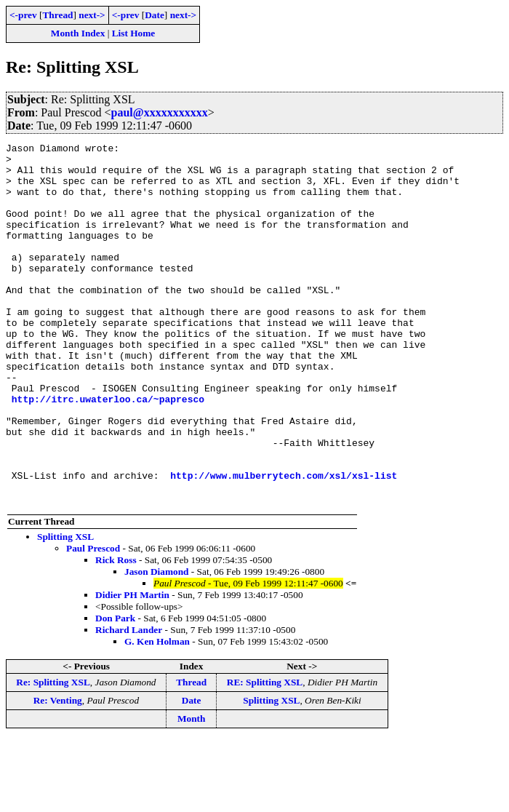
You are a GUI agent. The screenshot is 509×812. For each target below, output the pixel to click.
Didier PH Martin (132, 667)
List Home (134, 33)
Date (155, 15)
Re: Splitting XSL (53, 754)
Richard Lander (129, 702)
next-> (92, 15)
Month (192, 791)
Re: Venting (58, 772)
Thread (57, 15)
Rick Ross (116, 632)
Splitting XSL (65, 609)
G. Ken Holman (157, 713)
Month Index (78, 33)
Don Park (115, 690)
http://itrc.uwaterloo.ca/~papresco (108, 451)
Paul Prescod (93, 620)
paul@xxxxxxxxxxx (160, 112)
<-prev (23, 15)
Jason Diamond (157, 644)
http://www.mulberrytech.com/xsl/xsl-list (284, 543)
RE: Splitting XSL (265, 754)
